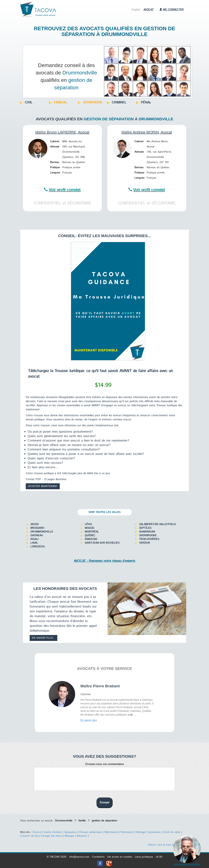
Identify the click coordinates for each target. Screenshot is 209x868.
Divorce (37, 832)
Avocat (148, 10)
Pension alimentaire (91, 832)
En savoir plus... (43, 638)
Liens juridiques (144, 857)
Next (185, 70)
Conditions (98, 857)
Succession (155, 832)
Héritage (141, 832)
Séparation (70, 832)
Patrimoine (127, 832)
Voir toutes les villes (104, 512)
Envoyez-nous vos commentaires (104, 764)
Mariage (69, 836)
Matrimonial (111, 832)
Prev (28, 70)
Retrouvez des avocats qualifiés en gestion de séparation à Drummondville (105, 31)
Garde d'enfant (53, 832)
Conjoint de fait (29, 836)
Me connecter (172, 10)
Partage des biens (52, 836)
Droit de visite (172, 832)
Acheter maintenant (43, 486)
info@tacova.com (79, 857)
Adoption (82, 836)
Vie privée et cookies (120, 857)
